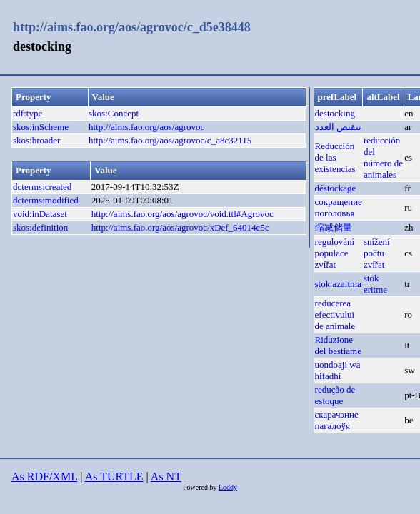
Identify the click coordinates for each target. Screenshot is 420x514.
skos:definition (40, 227)
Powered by (201, 487)
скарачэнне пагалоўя (337, 420)
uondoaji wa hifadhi (338, 370)
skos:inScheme (41, 127)
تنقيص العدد (338, 127)
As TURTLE (114, 477)
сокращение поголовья (339, 207)
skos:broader (36, 140)
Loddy (228, 487)
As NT (166, 477)
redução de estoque (335, 395)
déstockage (336, 188)
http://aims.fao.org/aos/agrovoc (146, 127)
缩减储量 (334, 227)
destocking (335, 113)
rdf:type (27, 113)
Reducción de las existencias (335, 157)
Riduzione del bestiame (338, 345)
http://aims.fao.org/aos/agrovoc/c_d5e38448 (132, 27)
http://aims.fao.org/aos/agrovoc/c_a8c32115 (170, 140)
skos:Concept (114, 113)
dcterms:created (42, 187)
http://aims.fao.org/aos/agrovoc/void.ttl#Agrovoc (182, 214)
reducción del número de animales (383, 157)
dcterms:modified (46, 200)
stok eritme (375, 284)
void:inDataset (40, 214)
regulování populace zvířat (335, 253)
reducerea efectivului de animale (335, 314)
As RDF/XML (44, 477)
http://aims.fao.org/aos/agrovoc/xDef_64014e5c (180, 227)
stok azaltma (338, 284)
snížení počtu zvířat (377, 253)
